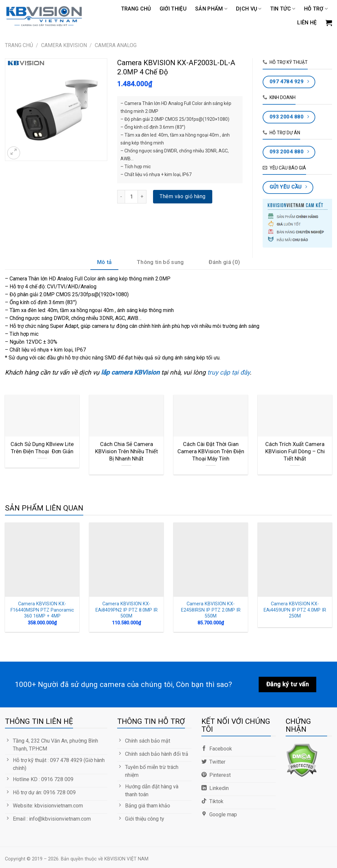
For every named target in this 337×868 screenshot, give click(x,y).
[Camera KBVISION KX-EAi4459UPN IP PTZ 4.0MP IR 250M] (295, 560)
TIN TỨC (283, 9)
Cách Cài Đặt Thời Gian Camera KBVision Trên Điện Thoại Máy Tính (211, 451)
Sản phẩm (211, 9)
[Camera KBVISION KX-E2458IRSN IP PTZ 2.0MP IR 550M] (211, 560)
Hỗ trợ (316, 9)
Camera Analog (116, 45)
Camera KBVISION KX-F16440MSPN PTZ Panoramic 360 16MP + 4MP (42, 610)
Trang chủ (136, 9)
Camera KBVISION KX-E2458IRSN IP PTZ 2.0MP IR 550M (211, 610)
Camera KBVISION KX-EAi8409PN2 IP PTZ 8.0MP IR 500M (127, 610)
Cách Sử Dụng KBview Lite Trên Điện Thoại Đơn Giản (42, 448)
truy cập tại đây (228, 372)
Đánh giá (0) (224, 262)
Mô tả (104, 262)
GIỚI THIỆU (173, 9)
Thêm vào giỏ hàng (182, 196)
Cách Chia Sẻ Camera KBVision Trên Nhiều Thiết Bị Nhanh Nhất (127, 451)
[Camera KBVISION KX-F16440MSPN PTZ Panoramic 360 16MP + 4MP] (42, 560)
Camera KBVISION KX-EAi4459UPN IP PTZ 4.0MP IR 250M (295, 610)
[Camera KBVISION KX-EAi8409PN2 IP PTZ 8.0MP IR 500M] (126, 560)
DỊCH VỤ (249, 9)
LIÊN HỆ (307, 23)
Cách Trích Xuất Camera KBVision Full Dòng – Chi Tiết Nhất (295, 451)
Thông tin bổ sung (160, 262)
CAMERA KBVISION (64, 45)
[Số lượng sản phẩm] (131, 197)
